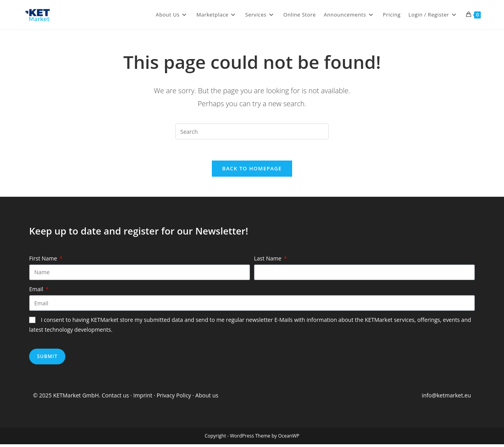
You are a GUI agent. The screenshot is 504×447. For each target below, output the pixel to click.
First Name (44, 261)
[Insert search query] (252, 131)
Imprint (143, 398)
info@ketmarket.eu (446, 398)
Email (37, 292)
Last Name (268, 261)
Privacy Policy (174, 398)
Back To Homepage (252, 171)
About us (207, 398)
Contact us (115, 398)
